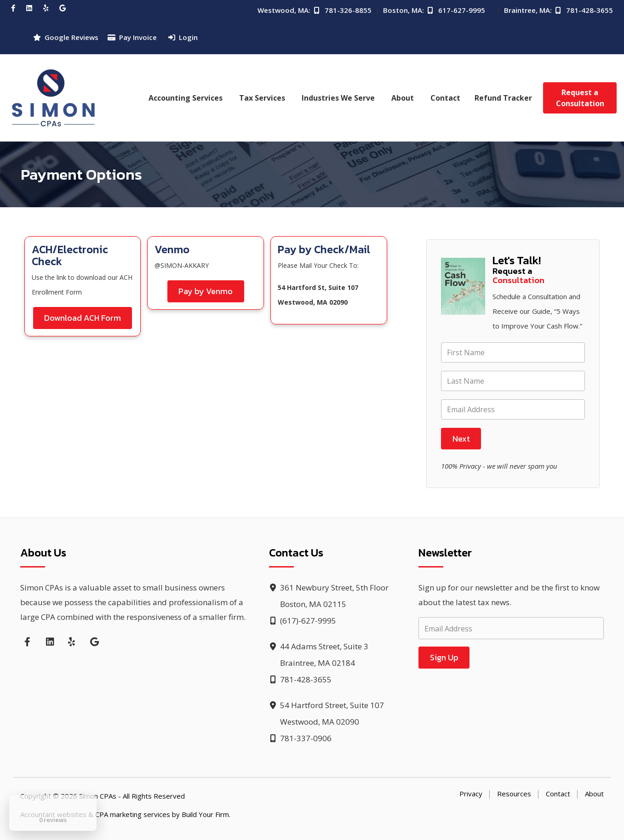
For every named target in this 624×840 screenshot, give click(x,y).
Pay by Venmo (206, 291)
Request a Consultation (580, 98)
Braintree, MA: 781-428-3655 (558, 10)
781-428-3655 (300, 679)
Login (183, 37)
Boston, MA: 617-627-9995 (434, 10)
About (403, 98)
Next (461, 439)
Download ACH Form (83, 318)
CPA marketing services (133, 814)
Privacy (471, 794)
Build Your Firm (205, 814)
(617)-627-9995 (303, 621)
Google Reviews (66, 37)
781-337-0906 (300, 738)
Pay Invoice (132, 37)
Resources (514, 794)
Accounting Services (186, 98)
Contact (445, 98)
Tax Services (262, 98)
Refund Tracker (503, 98)
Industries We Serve (338, 98)
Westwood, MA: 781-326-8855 (315, 10)
